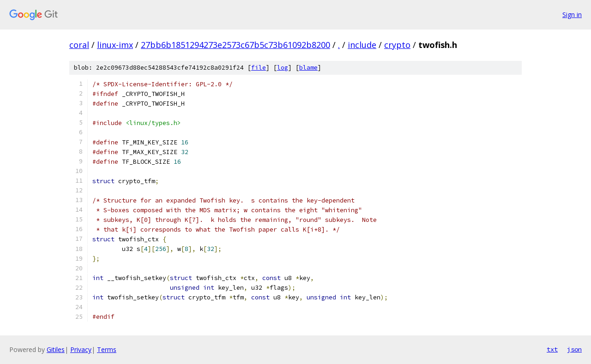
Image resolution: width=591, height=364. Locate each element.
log (283, 68)
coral (79, 45)
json (574, 349)
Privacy (81, 349)
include (362, 45)
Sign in (572, 15)
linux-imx (115, 45)
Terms (107, 349)
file (259, 68)
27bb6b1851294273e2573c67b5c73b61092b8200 (235, 45)
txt (552, 349)
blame (308, 68)
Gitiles (56, 349)
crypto (397, 45)
